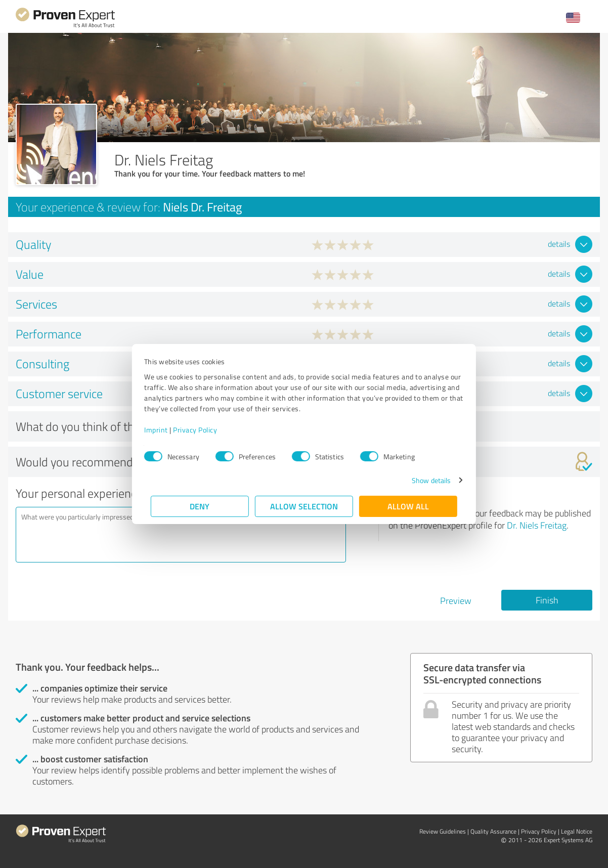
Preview (456, 600)
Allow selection (304, 506)
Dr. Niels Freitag (537, 525)
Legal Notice (577, 831)
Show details (425, 480)
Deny (200, 506)
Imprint (163, 430)
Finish (547, 600)
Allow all (408, 506)
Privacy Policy (202, 430)
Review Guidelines (443, 831)
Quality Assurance (493, 831)
